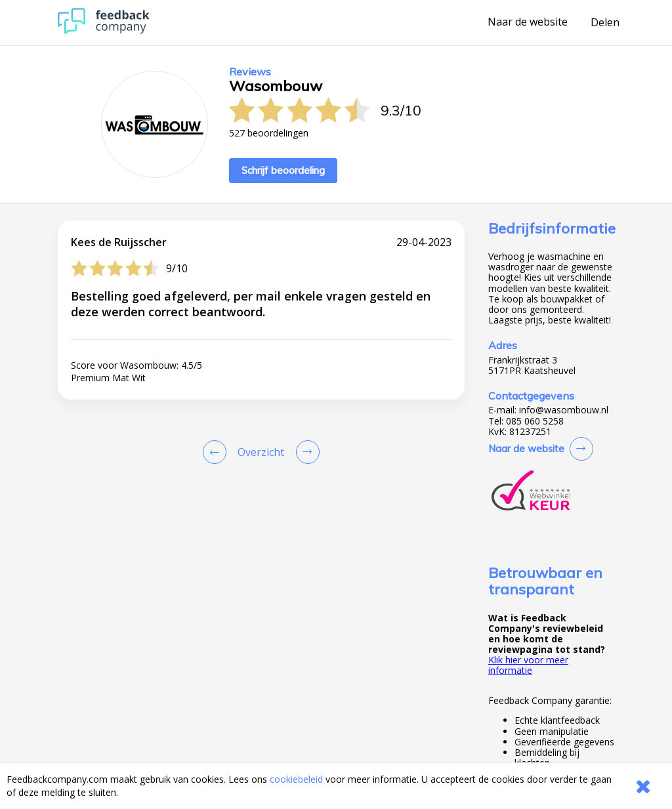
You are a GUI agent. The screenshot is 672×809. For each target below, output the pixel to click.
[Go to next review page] (305, 452)
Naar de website (528, 22)
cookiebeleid (296, 779)
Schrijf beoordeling (283, 170)
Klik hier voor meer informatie (528, 665)
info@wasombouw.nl (564, 410)
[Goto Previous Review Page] (217, 452)
